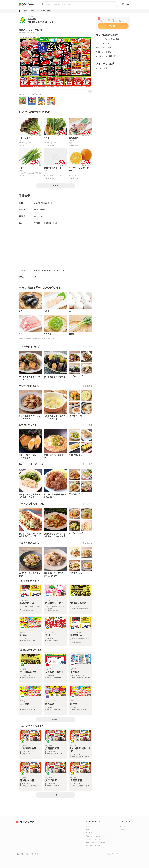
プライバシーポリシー (92, 833)
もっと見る (87, 346)
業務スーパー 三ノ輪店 (104, 48)
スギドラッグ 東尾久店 (104, 43)
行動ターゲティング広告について (96, 836)
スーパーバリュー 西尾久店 (106, 56)
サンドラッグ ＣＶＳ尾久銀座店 (107, 39)
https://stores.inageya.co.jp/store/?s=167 (49, 270)
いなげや (32, 19)
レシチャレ (123, 829)
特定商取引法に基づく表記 (94, 839)
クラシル (122, 826)
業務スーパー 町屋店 (103, 52)
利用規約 (89, 829)
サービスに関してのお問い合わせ (96, 843)
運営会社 (89, 826)
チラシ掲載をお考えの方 (93, 846)
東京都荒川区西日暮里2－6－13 (46, 223)
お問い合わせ (126, 4)
